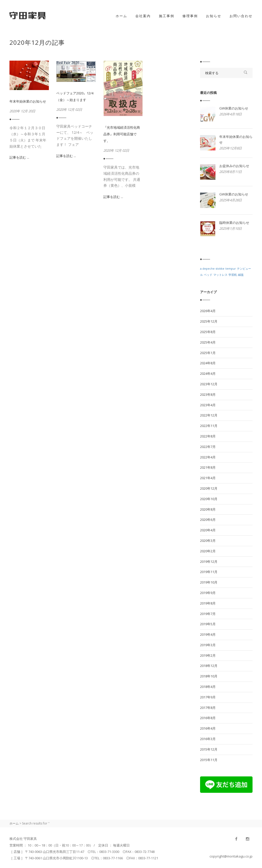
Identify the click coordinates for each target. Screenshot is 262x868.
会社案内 (143, 16)
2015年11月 (209, 760)
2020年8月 (208, 509)
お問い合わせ (241, 16)
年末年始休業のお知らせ (28, 101)
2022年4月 (208, 457)
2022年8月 (208, 436)
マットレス (220, 275)
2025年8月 (208, 332)
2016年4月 (208, 728)
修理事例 (190, 16)
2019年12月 (209, 562)
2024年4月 (208, 373)
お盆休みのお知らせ (234, 166)
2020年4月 (208, 530)
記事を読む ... (19, 157)
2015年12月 (209, 749)
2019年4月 (208, 634)
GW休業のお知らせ (234, 108)
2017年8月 (208, 708)
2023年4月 (208, 405)
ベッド (208, 275)
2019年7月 (208, 614)
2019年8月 (208, 603)
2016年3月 (208, 739)
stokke (220, 269)
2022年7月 (208, 447)
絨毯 (241, 275)
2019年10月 (209, 582)
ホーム (121, 16)
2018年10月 (209, 676)
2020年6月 (208, 520)
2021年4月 (208, 478)
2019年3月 (208, 645)
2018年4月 (208, 687)
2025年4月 (208, 342)
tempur (231, 269)
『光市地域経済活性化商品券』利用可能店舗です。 (122, 134)
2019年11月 (209, 572)
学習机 (233, 275)
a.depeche (207, 269)
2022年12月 (209, 415)
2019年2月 (208, 655)
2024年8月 (208, 363)
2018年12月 (209, 666)
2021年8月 (208, 467)
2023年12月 (209, 384)
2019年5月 (208, 624)
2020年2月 (208, 551)
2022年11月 (209, 426)
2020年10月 (209, 499)
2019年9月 (208, 593)
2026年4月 (208, 311)
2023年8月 (208, 394)
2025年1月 (208, 353)
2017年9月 (208, 697)
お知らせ (214, 16)
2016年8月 (208, 718)
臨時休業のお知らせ (234, 223)
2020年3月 (208, 541)
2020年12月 (209, 488)
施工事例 (167, 16)
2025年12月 (209, 321)
